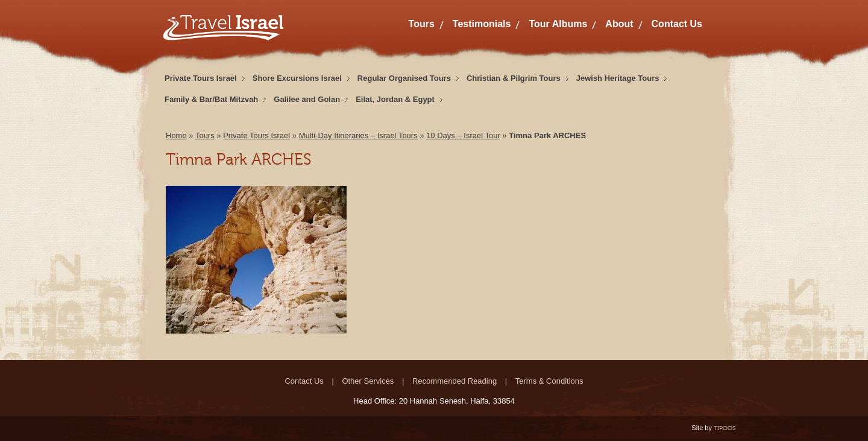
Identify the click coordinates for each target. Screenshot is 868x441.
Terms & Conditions (549, 381)
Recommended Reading (454, 381)
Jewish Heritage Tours (618, 78)
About (619, 24)
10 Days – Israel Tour (463, 135)
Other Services (368, 381)
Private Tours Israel (201, 78)
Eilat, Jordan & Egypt (395, 99)
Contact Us (677, 24)
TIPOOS (725, 428)
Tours (422, 24)
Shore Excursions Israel (297, 78)
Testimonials (482, 24)
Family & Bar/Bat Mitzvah (211, 99)
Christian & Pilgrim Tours (514, 78)
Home (176, 135)
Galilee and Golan (307, 99)
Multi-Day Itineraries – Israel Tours (358, 135)
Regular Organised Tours (404, 78)
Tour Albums (558, 24)
